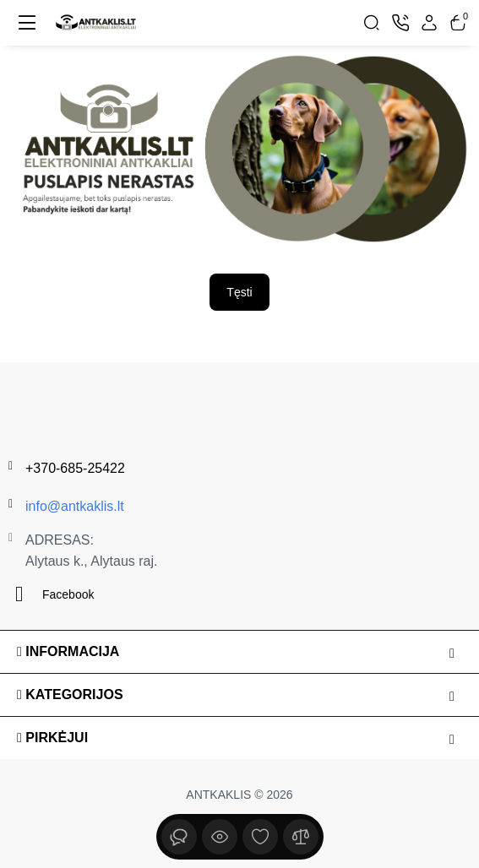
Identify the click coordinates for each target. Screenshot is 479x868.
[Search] (372, 23)
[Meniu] (27, 23)
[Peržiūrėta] (179, 837)
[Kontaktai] (400, 23)
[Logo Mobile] (96, 23)
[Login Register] (429, 23)
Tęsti (239, 292)
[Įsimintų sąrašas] (260, 837)
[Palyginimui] (301, 837)
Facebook (51, 594)
